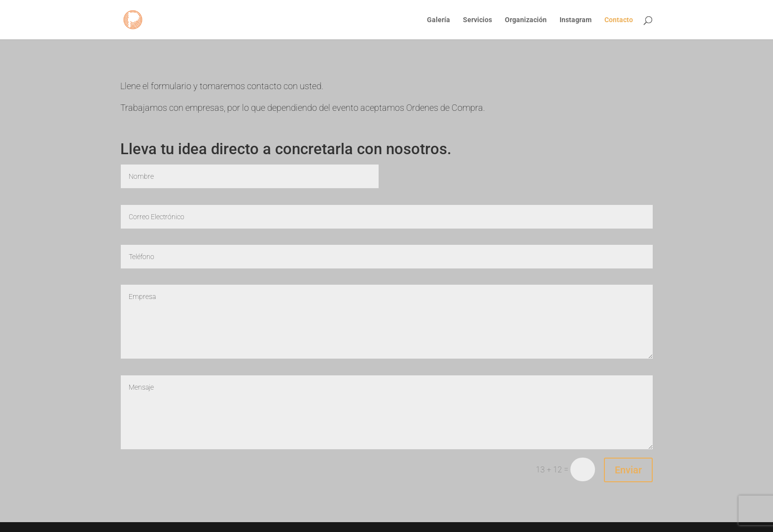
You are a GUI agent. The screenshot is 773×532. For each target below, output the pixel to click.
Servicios (477, 20)
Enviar (628, 470)
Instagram (576, 20)
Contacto (619, 20)
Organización (526, 20)
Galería (439, 20)
